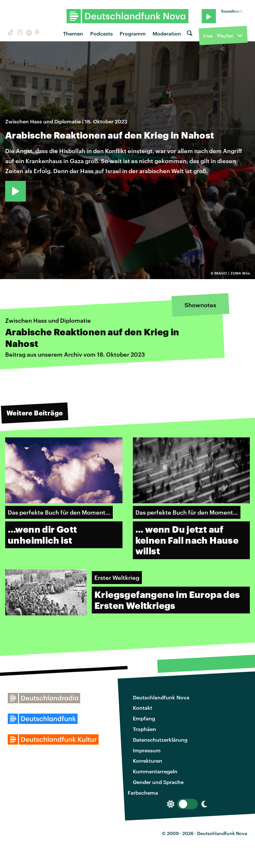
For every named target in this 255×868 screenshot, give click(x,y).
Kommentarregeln (155, 771)
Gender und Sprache (158, 782)
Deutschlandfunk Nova (161, 697)
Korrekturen (148, 761)
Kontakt (143, 708)
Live (208, 36)
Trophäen (144, 729)
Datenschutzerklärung (160, 740)
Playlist (225, 36)
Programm (133, 33)
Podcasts (101, 33)
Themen (73, 33)
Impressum (147, 750)
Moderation (167, 33)
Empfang (144, 718)
